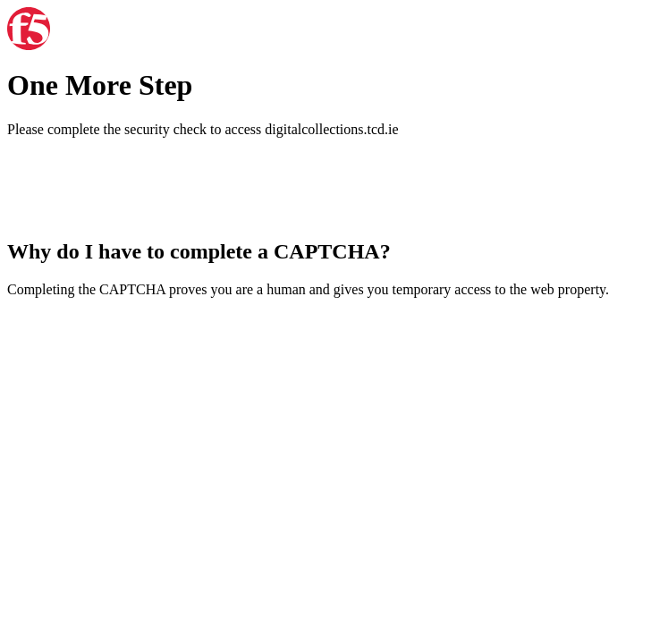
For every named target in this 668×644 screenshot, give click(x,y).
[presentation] (143, 187)
